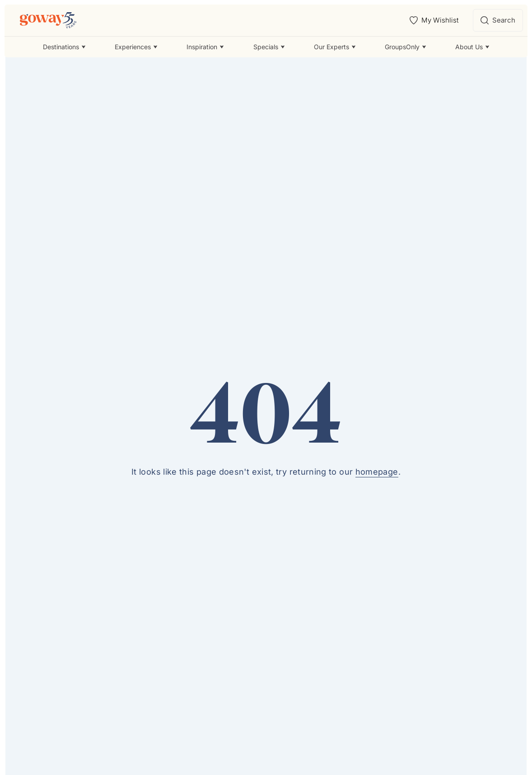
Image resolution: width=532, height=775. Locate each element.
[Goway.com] (48, 20)
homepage (377, 472)
